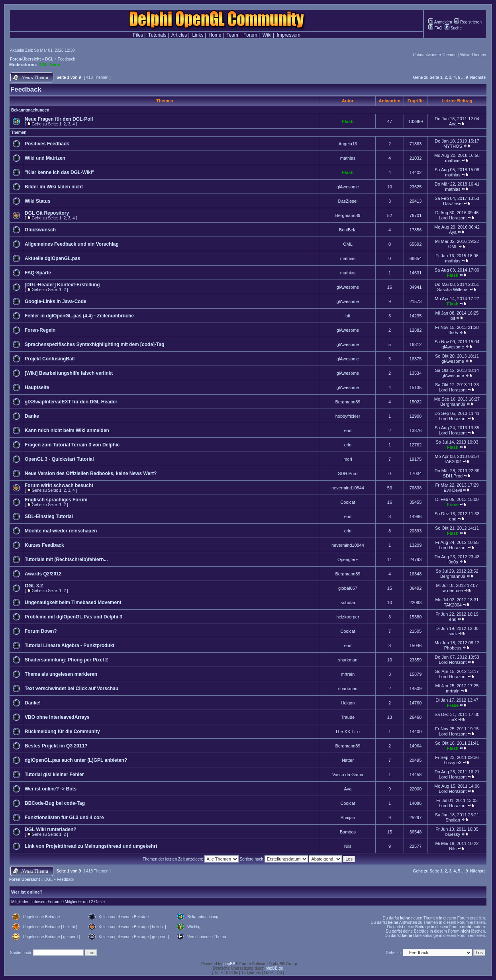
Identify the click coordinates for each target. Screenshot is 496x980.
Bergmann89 (348, 215)
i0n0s (453, 333)
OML (348, 244)
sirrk (453, 634)
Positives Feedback (47, 144)
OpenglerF (348, 559)
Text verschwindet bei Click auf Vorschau (72, 689)
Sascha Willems (453, 290)
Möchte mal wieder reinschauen (61, 531)
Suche (453, 28)
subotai (348, 602)
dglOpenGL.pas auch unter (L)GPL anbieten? (76, 760)
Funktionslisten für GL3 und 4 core (64, 818)
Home (215, 35)
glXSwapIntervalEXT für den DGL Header (71, 402)
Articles (179, 35)
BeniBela (348, 230)
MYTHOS (453, 146)
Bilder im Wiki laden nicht (54, 187)
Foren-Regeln (40, 330)
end (348, 430)
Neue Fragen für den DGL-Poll (59, 119)
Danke (32, 416)
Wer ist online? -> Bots (51, 789)
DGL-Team (49, 65)
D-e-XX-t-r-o (348, 732)
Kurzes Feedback (44, 545)
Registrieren (468, 22)
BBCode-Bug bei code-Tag (55, 803)
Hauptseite (37, 387)
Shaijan (348, 818)
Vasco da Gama (348, 775)
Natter (348, 760)
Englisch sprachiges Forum (56, 500)
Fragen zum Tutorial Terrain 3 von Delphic (72, 445)
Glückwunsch (40, 230)
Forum (250, 35)
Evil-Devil (453, 490)
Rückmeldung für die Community (62, 732)
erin (348, 445)
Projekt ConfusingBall (50, 359)
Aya (453, 124)
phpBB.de (274, 968)
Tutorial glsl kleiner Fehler (54, 775)
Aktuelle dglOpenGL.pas (52, 258)
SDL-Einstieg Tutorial (49, 516)
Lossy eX (453, 763)
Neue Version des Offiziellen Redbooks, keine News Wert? (91, 473)
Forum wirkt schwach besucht (59, 485)
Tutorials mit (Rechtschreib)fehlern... (66, 559)
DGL (49, 59)
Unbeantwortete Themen (435, 55)
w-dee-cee (453, 591)
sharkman (348, 660)
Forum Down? (41, 631)
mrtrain (348, 674)
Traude (348, 717)
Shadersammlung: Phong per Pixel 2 (66, 660)
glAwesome (348, 187)
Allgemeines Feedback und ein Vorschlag (72, 244)
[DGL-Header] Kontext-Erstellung (62, 285)
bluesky (453, 834)
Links (198, 35)
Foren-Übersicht (25, 59)
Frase (453, 505)
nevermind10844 (348, 488)
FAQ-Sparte (38, 273)
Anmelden (440, 22)
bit (348, 316)
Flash (348, 121)
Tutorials (157, 35)
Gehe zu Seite (426, 77)
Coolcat (348, 502)
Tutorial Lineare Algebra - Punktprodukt (70, 646)
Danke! (33, 703)
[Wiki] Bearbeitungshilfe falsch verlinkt (69, 373)
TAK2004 (453, 462)
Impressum (289, 35)
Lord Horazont (453, 218)
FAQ (435, 28)
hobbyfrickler (348, 416)
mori (348, 459)
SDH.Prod (348, 473)
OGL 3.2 (34, 586)
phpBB (229, 964)
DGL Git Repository (47, 213)
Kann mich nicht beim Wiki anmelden (67, 430)
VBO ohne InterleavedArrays (57, 717)
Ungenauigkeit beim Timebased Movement (73, 602)
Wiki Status (38, 201)
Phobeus (453, 648)
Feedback (67, 59)
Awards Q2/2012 (43, 574)
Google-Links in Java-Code (56, 301)
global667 (348, 588)
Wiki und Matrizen (45, 158)
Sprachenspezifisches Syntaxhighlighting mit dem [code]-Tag (95, 344)
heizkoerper (348, 617)
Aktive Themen (473, 55)
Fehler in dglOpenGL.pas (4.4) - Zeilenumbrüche (79, 316)
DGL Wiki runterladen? (51, 829)
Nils (348, 846)
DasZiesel (348, 201)
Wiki (267, 35)
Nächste (478, 77)
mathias (348, 158)
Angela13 (348, 144)
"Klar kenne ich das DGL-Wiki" (60, 172)
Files (138, 35)
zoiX (453, 720)
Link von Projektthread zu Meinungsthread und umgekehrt (91, 846)
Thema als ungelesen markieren (61, 674)
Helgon (348, 703)
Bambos (348, 832)
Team (232, 35)
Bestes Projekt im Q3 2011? (56, 746)
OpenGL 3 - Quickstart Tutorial (59, 459)
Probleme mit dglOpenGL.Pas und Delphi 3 (74, 617)
